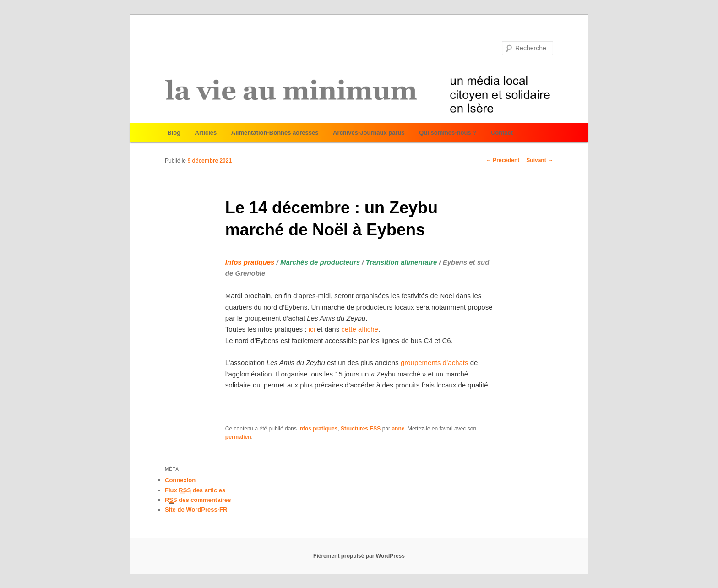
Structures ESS (361, 429)
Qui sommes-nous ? (448, 133)
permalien (238, 437)
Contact (502, 133)
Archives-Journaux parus (369, 133)
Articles (206, 133)
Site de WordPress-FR (196, 509)
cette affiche (360, 329)
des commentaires (198, 500)
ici (313, 329)
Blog (174, 133)
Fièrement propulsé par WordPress (359, 556)
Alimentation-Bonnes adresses (275, 133)
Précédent (503, 160)
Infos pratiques (318, 429)
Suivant (540, 160)
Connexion (180, 480)
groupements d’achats (435, 362)
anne (398, 429)
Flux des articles (195, 490)
